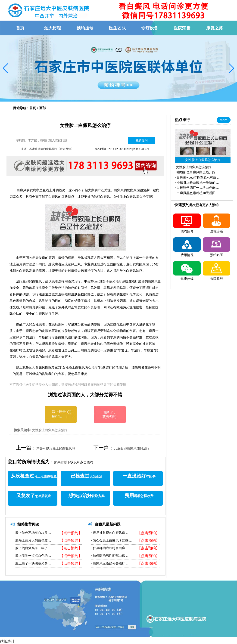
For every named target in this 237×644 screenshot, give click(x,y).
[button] (5, 68)
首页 (33, 108)
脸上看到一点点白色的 (32, 556)
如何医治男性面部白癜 (109, 556)
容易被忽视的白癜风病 (109, 533)
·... (194, 167)
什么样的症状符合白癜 (109, 548)
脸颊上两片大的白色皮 (32, 540)
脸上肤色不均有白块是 (32, 533)
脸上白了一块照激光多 (32, 563)
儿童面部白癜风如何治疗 (132, 448)
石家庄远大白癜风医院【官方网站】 (52, 149)
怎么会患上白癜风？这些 (111, 540)
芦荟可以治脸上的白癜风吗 (56, 448)
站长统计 (7, 641)
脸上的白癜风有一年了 (32, 548)
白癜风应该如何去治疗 (109, 563)
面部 (43, 108)
